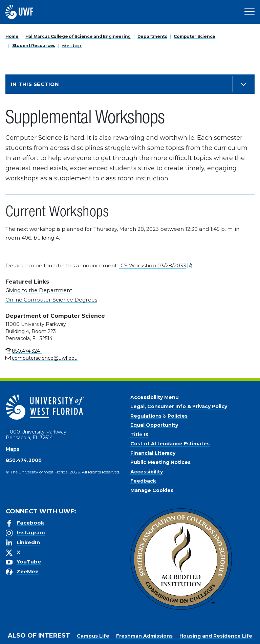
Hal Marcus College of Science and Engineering (78, 36)
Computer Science (194, 36)
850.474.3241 (27, 351)
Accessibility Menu (155, 397)
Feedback (143, 481)
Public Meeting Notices (160, 462)
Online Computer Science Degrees (51, 300)
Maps (13, 449)
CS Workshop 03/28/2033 (153, 265)
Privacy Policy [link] (109, 637)
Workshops (72, 46)
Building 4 (17, 331)
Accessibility (147, 472)
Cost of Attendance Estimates (170, 444)
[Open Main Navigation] (250, 12)
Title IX (139, 435)
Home (12, 36)
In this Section (35, 84)
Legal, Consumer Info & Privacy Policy (179, 406)
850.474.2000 (24, 460)
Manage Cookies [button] (181, 637)
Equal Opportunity (154, 425)
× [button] (254, 628)
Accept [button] (145, 637)
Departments (152, 36)
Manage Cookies (152, 490)
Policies (178, 416)
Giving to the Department (39, 290)
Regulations (146, 416)
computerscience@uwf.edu (45, 358)
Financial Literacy (153, 453)
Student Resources (34, 46)
